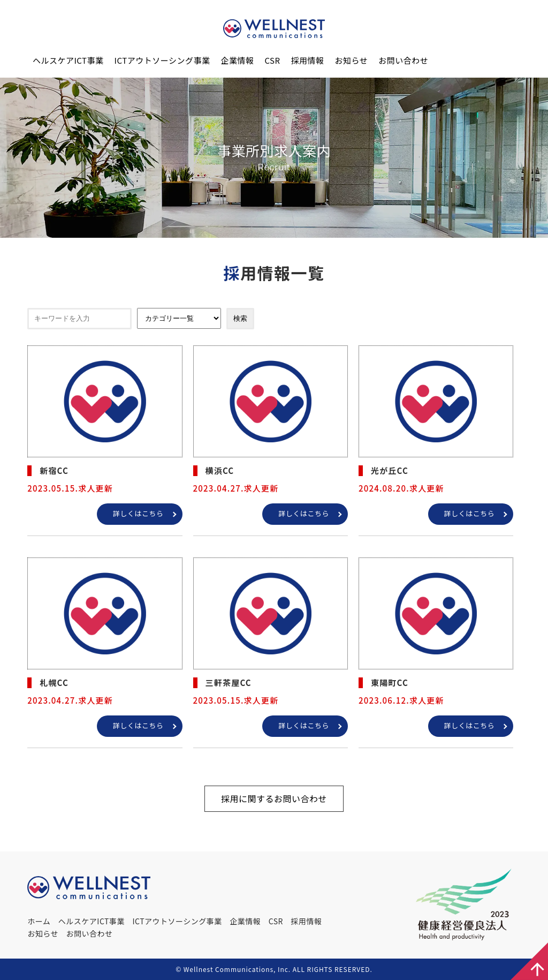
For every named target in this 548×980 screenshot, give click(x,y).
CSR (272, 60)
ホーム (39, 921)
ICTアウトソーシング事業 (162, 60)
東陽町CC (390, 683)
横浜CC (220, 470)
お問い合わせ (403, 60)
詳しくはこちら (138, 513)
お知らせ (352, 60)
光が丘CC (390, 470)
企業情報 (237, 60)
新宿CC (54, 470)
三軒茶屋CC (229, 683)
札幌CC (54, 683)
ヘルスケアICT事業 (68, 60)
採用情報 (308, 60)
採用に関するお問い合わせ (274, 798)
